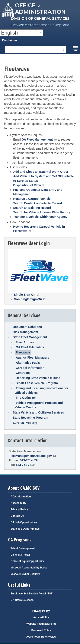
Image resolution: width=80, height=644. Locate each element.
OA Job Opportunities (24, 522)
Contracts (23, 373)
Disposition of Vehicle (29, 185)
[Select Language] (22, 33)
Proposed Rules (41, 630)
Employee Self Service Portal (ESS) (32, 594)
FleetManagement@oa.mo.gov (32, 456)
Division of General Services (40, 18)
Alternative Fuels (28, 363)
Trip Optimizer (26, 398)
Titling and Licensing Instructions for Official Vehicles (41, 390)
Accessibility (18, 503)
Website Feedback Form (41, 624)
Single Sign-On (27, 295)
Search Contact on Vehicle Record (38, 203)
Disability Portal (20, 555)
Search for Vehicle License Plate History (42, 212)
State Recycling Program (31, 418)
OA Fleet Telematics (30, 347)
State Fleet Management (30, 337)
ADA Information (21, 497)
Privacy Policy (19, 509)
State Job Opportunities (25, 529)
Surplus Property (25, 423)
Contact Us (17, 516)
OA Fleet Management (39, 139)
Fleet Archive (25, 342)
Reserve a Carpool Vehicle (32, 199)
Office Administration (40, 8)
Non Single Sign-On (30, 299)
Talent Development (23, 548)
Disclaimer (10, 40)
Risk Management (25, 332)
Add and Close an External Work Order (41, 172)
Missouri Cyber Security (25, 574)
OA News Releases (22, 600)
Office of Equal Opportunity (27, 561)
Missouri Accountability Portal (29, 568)
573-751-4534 (29, 460)
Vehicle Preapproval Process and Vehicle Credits (39, 405)
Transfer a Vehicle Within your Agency (40, 217)
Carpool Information (30, 368)
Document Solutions (27, 327)
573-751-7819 (25, 465)
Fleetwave (23, 352)
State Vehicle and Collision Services (38, 412)
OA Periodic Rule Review (41, 637)
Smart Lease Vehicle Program (37, 383)
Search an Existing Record (32, 208)
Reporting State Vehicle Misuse (38, 378)
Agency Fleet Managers (32, 358)
